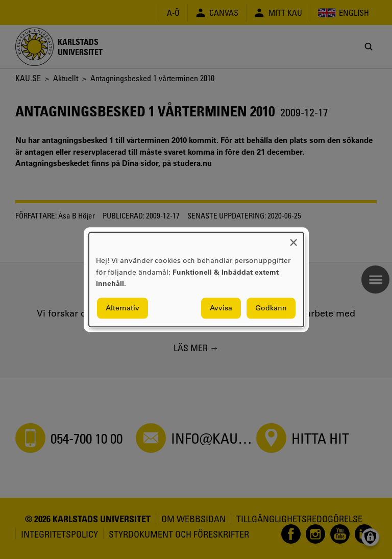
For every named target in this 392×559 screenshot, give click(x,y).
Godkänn (271, 308)
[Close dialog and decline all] (293, 239)
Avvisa (221, 308)
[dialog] (196, 279)
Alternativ (122, 308)
